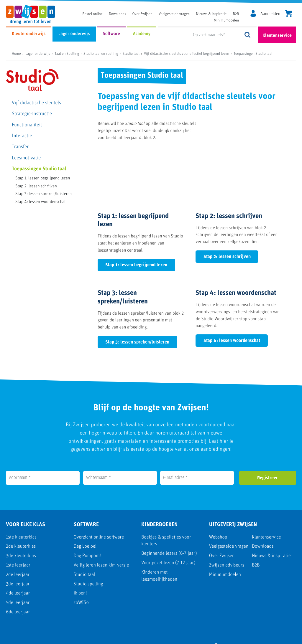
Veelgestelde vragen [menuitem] (174, 14)
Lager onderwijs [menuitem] (74, 34)
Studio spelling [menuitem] (88, 539)
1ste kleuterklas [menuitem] (21, 492)
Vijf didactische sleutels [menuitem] (36, 103)
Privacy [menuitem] (155, 636)
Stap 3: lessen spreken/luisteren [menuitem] (44, 194)
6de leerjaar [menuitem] (18, 567)
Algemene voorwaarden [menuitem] (268, 636)
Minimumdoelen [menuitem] (226, 21)
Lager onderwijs (38, 54)
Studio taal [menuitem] (84, 530)
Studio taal (131, 54)
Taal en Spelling (67, 54)
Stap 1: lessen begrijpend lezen (136, 220)
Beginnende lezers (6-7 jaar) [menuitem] (169, 509)
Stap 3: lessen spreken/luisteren (137, 297)
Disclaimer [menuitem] (185, 636)
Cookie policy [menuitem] (221, 636)
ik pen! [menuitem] (80, 549)
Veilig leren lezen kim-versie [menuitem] (101, 521)
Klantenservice (277, 36)
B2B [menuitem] (236, 14)
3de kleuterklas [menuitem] (21, 511)
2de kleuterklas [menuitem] (21, 502)
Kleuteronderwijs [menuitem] (29, 34)
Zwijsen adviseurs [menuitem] (227, 521)
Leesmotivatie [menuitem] (26, 158)
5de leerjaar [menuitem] (18, 558)
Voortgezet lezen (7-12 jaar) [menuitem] (168, 518)
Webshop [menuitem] (218, 492)
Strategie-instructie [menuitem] (32, 114)
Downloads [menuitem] (117, 14)
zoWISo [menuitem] (81, 558)
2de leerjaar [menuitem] (18, 530)
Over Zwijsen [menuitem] (142, 14)
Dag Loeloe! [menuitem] (85, 502)
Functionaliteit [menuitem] (27, 125)
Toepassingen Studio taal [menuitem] (39, 169)
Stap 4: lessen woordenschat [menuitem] (41, 202)
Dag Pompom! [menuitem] (87, 511)
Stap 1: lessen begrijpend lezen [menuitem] (43, 178)
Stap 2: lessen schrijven (227, 212)
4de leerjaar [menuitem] (18, 549)
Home (16, 54)
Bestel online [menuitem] (93, 14)
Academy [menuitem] (142, 34)
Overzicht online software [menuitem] (99, 492)
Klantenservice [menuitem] (266, 492)
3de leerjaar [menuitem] (18, 539)
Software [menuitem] (111, 34)
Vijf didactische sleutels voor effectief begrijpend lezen (187, 54)
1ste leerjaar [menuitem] (18, 521)
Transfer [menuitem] (20, 147)
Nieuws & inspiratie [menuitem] (211, 14)
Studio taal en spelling (101, 54)
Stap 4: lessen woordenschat (232, 296)
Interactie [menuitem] (22, 136)
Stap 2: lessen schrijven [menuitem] (36, 186)
